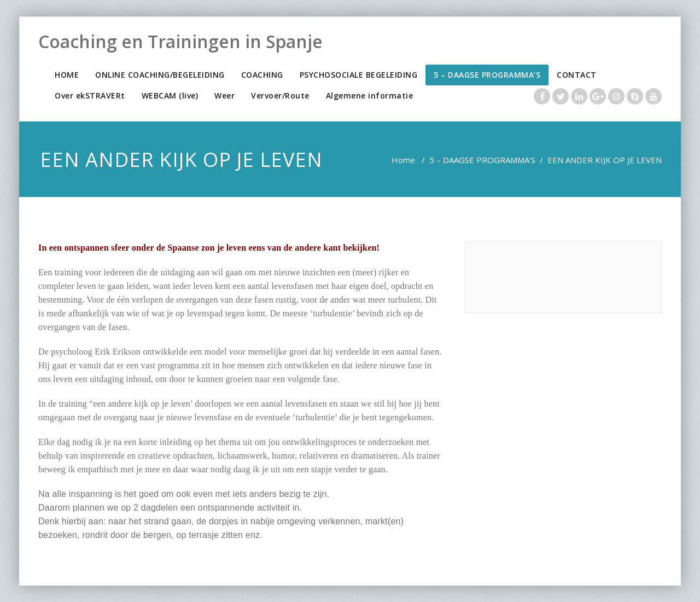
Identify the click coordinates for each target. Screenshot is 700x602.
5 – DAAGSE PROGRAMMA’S (487, 75)
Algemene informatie (370, 95)
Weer (224, 95)
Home (403, 160)
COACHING (262, 75)
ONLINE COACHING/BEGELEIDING (160, 75)
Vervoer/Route (280, 95)
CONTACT (577, 75)
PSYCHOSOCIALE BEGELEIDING (359, 75)
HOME (67, 75)
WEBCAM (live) (170, 95)
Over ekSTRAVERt (90, 95)
